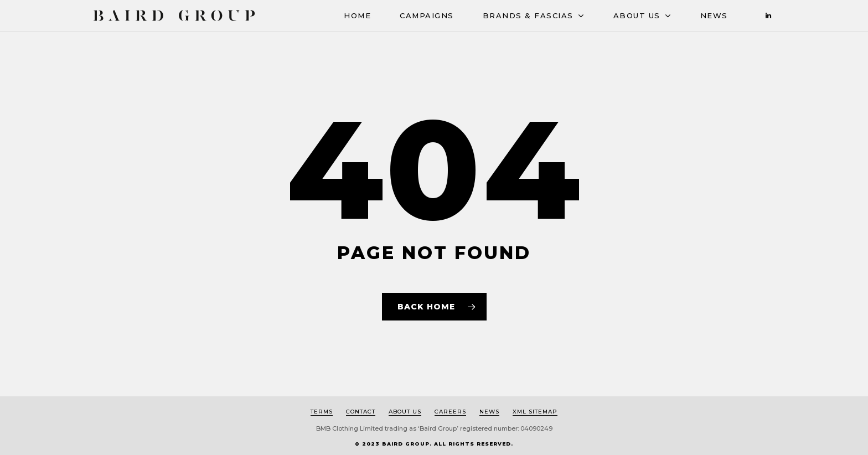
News (714, 15)
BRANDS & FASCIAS (533, 17)
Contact (361, 412)
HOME (357, 15)
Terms (322, 412)
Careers (450, 412)
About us (405, 412)
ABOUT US (642, 17)
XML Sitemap (535, 412)
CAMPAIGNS (427, 15)
